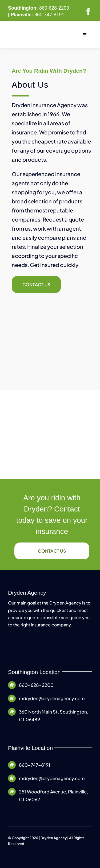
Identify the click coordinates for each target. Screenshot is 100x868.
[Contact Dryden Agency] (36, 284)
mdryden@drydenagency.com (52, 698)
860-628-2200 (54, 8)
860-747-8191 (49, 15)
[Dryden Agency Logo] (33, 32)
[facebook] (88, 11)
